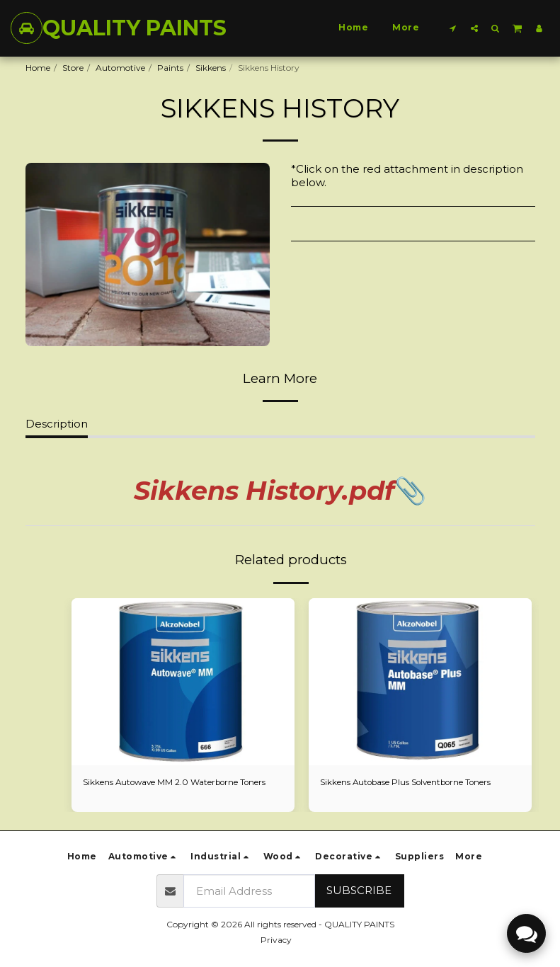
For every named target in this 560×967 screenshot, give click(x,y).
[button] (453, 28)
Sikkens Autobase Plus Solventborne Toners (408, 783)
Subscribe (359, 890)
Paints (170, 68)
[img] (183, 682)
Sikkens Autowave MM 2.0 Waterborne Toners (177, 783)
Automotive (120, 68)
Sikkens (211, 68)
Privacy (276, 940)
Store (73, 68)
